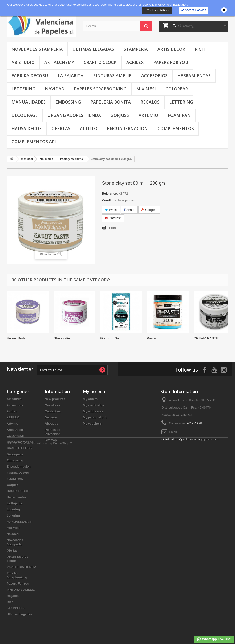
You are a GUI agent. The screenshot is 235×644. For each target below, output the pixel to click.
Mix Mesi (146, 89)
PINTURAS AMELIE (112, 75)
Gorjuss (120, 115)
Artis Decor (171, 49)
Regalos (150, 102)
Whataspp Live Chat (214, 639)
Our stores (53, 405)
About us (51, 424)
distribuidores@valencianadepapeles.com (190, 439)
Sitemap (51, 440)
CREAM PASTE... (208, 338)
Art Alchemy (59, 62)
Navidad (55, 89)
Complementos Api (34, 142)
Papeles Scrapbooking (100, 89)
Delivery (51, 417)
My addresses (93, 411)
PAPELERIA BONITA (111, 102)
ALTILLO (89, 128)
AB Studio (23, 62)
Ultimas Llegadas (93, 49)
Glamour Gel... (112, 338)
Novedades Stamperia (37, 49)
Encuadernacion (127, 128)
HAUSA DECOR (27, 128)
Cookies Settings (157, 10)
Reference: (110, 194)
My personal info (95, 417)
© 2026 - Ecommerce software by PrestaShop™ (40, 631)
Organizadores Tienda (74, 115)
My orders (90, 399)
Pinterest (113, 218)
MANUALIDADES (29, 102)
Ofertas (61, 128)
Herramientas (194, 75)
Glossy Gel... (64, 338)
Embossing (68, 102)
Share (129, 210)
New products (55, 399)
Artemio (148, 115)
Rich (200, 49)
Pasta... (153, 338)
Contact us (53, 411)
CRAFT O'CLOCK (100, 62)
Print (113, 228)
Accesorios (154, 75)
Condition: (110, 200)
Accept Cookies (194, 10)
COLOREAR (177, 89)
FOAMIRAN (179, 115)
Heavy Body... (18, 338)
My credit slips (94, 405)
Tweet (111, 210)
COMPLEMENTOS (176, 128)
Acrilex (135, 62)
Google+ (149, 210)
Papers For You (171, 62)
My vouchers (92, 424)
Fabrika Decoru (30, 75)
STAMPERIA (136, 49)
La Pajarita (71, 75)
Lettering (23, 89)
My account (95, 391)
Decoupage (25, 115)
